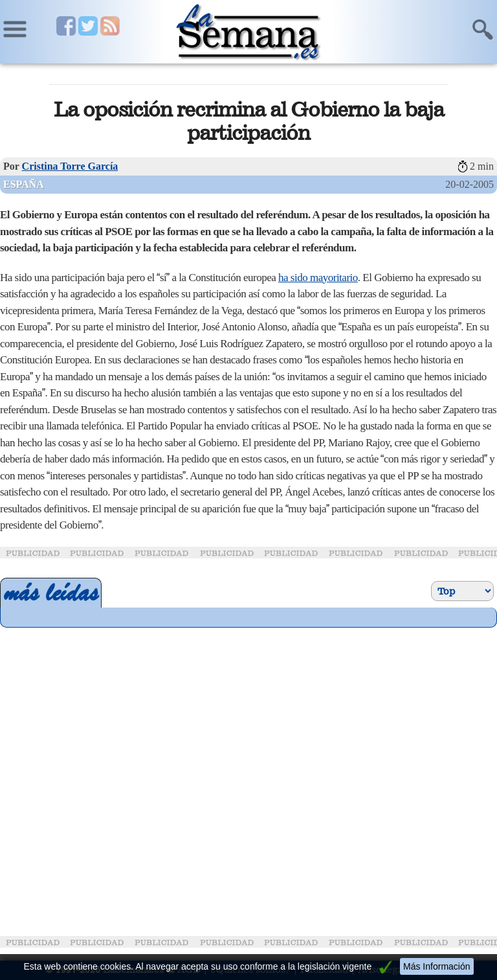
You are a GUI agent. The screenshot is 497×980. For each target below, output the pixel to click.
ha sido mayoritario (318, 278)
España (24, 184)
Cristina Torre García (70, 166)
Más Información (436, 966)
